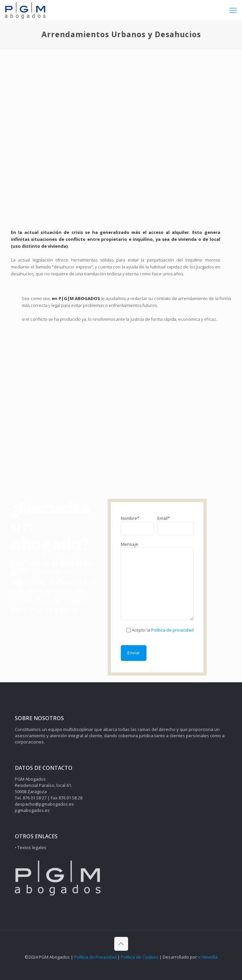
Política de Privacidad (95, 957)
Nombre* (137, 525)
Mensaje (157, 581)
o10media (208, 957)
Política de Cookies (140, 957)
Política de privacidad (172, 630)
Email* (176, 525)
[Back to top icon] (121, 944)
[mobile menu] (233, 10)
